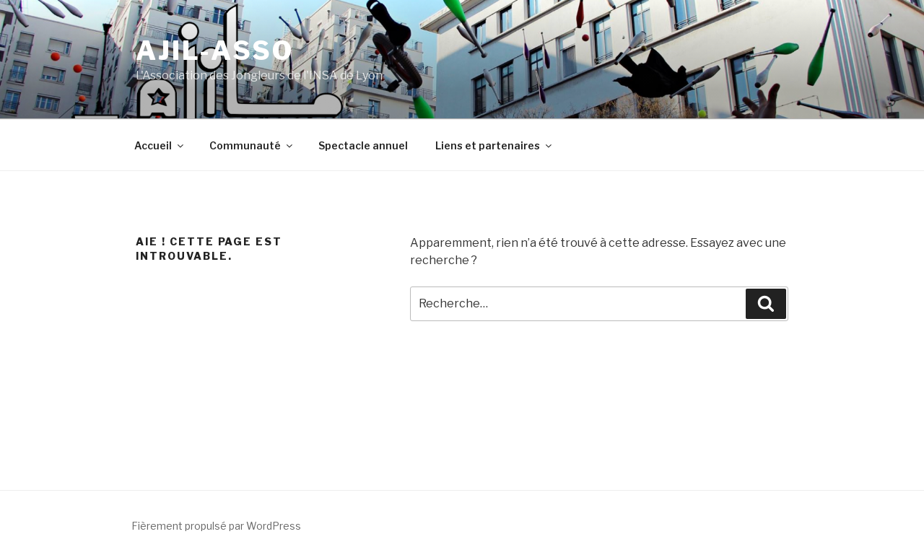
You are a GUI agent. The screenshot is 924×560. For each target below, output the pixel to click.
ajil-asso (215, 51)
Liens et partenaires (494, 145)
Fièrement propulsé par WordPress (216, 526)
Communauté (252, 145)
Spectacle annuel (363, 145)
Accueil (160, 145)
